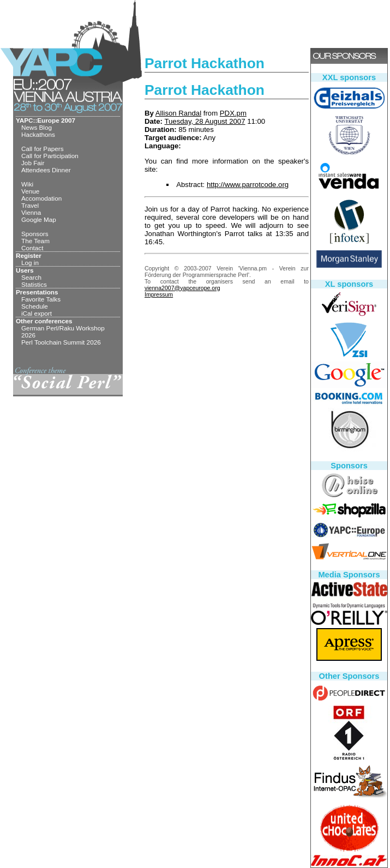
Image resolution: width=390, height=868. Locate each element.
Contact (32, 248)
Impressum (159, 294)
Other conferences (44, 321)
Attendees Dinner (46, 170)
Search (31, 277)
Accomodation (41, 198)
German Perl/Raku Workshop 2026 (63, 331)
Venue (30, 191)
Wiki (27, 184)
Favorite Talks (41, 299)
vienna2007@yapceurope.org (182, 288)
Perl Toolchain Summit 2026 (61, 342)
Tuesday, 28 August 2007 (205, 121)
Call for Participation (50, 156)
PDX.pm (233, 113)
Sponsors (35, 234)
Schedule (35, 306)
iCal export (37, 313)
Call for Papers (43, 149)
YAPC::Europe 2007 (46, 120)
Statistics (34, 284)
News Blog (37, 127)
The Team (35, 241)
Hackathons (38, 134)
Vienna (31, 212)
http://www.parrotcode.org (248, 185)
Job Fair (33, 163)
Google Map (39, 219)
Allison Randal (178, 113)
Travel (30, 205)
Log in (30, 263)
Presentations (37, 292)
